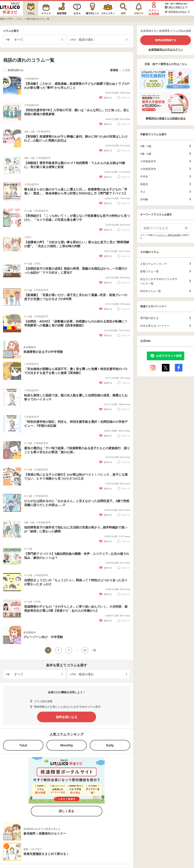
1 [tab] (58, 820)
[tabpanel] (67, 788)
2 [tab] (64, 820)
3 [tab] (69, 820)
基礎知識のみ (13, 70)
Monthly (67, 745)
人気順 (126, 70)
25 (85, 650)
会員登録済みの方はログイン (166, 49)
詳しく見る (67, 811)
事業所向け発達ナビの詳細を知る (166, 118)
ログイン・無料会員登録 (169, 235)
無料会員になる (67, 717)
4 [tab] (75, 820)
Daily (110, 745)
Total (23, 745)
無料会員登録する (166, 40)
